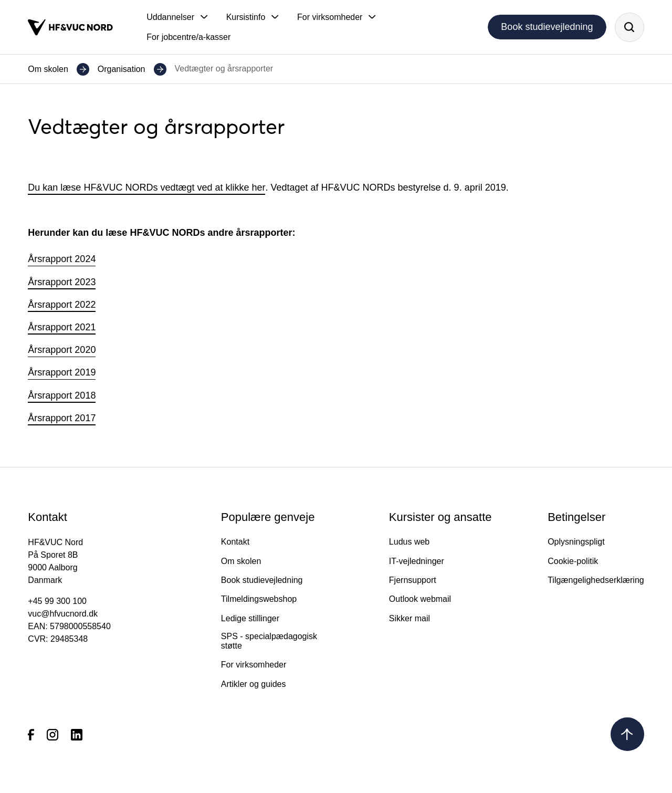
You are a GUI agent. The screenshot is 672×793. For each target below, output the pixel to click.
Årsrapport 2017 (62, 418)
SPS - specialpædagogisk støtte (269, 641)
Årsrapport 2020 (62, 350)
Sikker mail (409, 618)
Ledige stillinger (250, 618)
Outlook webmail (420, 599)
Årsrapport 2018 (62, 395)
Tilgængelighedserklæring (596, 580)
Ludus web (409, 542)
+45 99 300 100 (57, 601)
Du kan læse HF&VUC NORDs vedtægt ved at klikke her (146, 187)
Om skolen (48, 69)
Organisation (122, 69)
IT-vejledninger (417, 561)
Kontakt (235, 542)
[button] (177, 17)
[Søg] (629, 27)
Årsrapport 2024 (62, 259)
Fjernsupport (413, 580)
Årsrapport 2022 (62, 305)
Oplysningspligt (576, 542)
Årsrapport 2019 (62, 372)
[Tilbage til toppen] (627, 734)
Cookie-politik (573, 561)
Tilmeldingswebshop (259, 599)
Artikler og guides (254, 684)
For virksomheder (254, 665)
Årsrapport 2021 (62, 327)
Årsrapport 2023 (62, 282)
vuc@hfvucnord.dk (63, 614)
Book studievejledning (547, 27)
